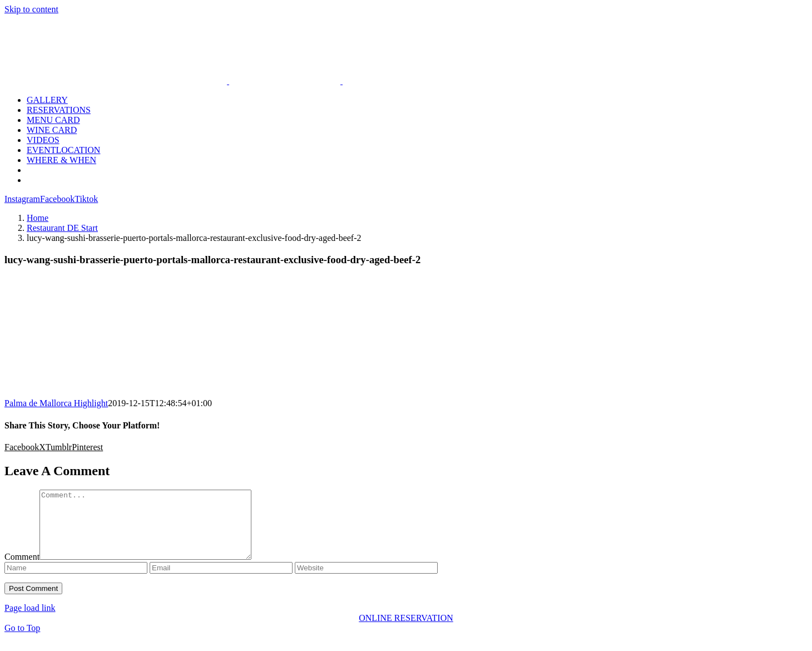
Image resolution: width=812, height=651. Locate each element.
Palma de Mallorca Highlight (56, 403)
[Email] (221, 581)
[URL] (366, 581)
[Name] (76, 581)
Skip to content (31, 9)
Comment (22, 570)
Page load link (30, 621)
